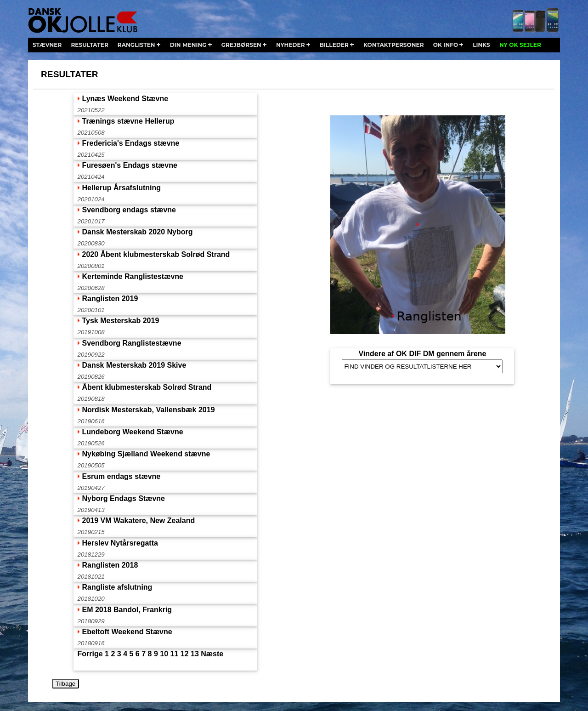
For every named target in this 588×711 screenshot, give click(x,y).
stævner (47, 45)
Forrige (90, 654)
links (481, 45)
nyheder (291, 45)
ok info (446, 45)
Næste (212, 654)
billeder (334, 45)
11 (175, 654)
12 (185, 654)
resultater (89, 45)
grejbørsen (241, 45)
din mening (188, 45)
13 (195, 654)
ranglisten (136, 45)
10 (164, 654)
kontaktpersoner (394, 45)
